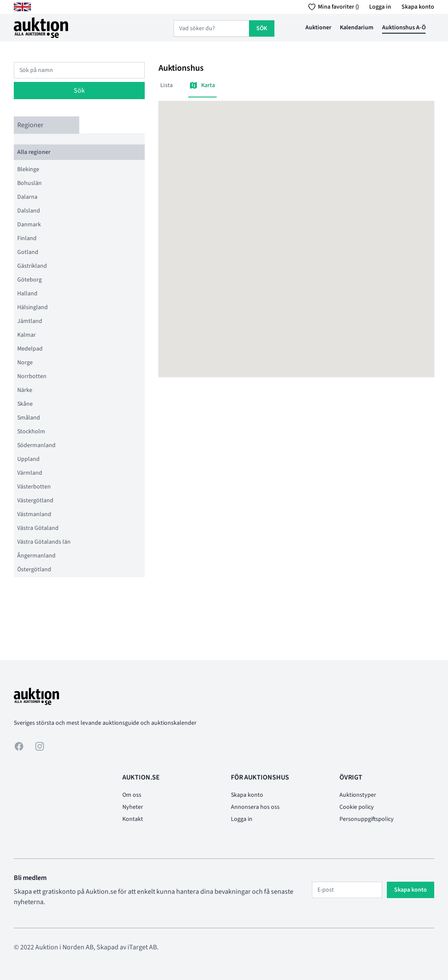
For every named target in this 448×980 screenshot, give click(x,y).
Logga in (380, 7)
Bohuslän (30, 183)
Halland (27, 294)
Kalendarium (357, 28)
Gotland (28, 252)
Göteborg (30, 280)
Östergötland (34, 570)
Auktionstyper (358, 795)
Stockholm (31, 432)
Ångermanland (36, 556)
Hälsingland (33, 307)
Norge (25, 363)
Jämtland (30, 321)
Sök (79, 91)
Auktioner (318, 28)
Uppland (28, 459)
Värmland (30, 473)
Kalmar (26, 335)
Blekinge (28, 169)
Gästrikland (32, 266)
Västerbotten (34, 487)
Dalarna (27, 197)
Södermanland (36, 445)
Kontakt (133, 819)
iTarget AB (142, 947)
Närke (25, 390)
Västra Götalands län (44, 542)
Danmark (29, 225)
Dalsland (29, 211)
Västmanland (34, 514)
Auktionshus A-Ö (404, 28)
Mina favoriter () (332, 7)
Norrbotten (32, 376)
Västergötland (35, 501)
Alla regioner (34, 152)
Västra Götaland (38, 528)
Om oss (132, 795)
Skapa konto (418, 7)
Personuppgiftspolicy (367, 819)
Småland (29, 418)
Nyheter (133, 807)
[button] (296, 231)
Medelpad (30, 349)
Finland (27, 238)
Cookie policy (357, 807)
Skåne (25, 404)
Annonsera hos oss (255, 807)
